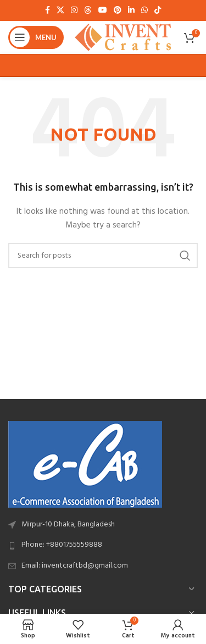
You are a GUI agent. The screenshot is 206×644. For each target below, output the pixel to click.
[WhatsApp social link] (144, 11)
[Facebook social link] (48, 11)
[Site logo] (123, 38)
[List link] (103, 545)
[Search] (103, 256)
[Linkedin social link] (131, 11)
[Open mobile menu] (36, 37)
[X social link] (60, 11)
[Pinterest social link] (118, 11)
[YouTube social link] (103, 11)
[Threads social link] (88, 11)
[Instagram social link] (74, 11)
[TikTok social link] (158, 11)
